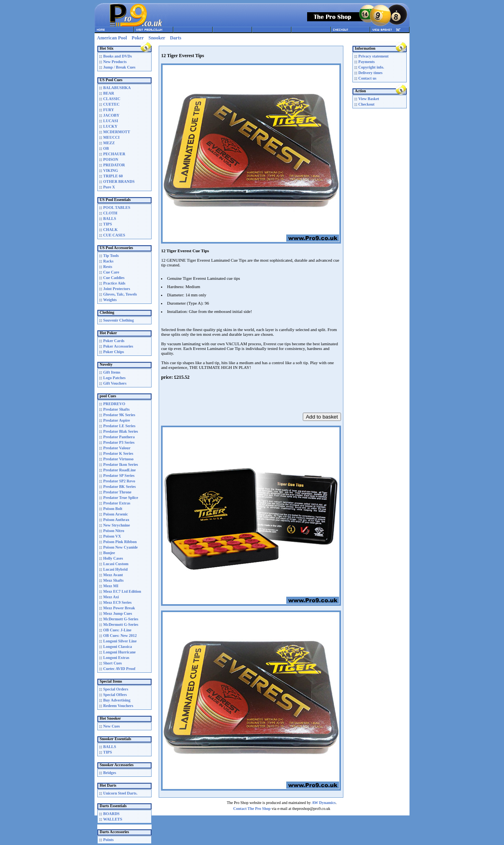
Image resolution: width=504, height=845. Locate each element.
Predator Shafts (116, 409)
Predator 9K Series (119, 415)
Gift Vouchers (115, 383)
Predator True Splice (121, 498)
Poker (138, 38)
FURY (108, 110)
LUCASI (111, 121)
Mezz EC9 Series (117, 602)
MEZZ (109, 143)
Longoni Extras (116, 658)
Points (108, 840)
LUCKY (110, 126)
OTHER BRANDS (119, 181)
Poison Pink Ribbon (120, 542)
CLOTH (110, 213)
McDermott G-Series (121, 619)
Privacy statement (373, 56)
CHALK (110, 230)
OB (106, 148)
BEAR (109, 93)
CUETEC (111, 104)
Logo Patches (114, 378)
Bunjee (109, 553)
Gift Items (112, 372)
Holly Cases (113, 558)
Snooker (157, 38)
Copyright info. (371, 67)
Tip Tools (111, 256)
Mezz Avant (113, 575)
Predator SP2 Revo (119, 481)
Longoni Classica (118, 647)
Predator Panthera (119, 437)
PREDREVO (114, 404)
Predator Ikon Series (121, 464)
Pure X (109, 187)
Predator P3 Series (119, 442)
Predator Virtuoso (118, 459)
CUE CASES (114, 235)
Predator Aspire (117, 420)
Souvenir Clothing (119, 320)
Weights (110, 300)
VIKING (111, 170)
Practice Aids (114, 283)
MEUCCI (111, 137)
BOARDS (111, 814)
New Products (115, 62)
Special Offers (115, 695)
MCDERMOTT (117, 132)
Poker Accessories (118, 346)
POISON (111, 159)
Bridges (110, 773)
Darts (176, 38)
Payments (367, 62)
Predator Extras (117, 503)
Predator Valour (117, 448)
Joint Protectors (117, 289)
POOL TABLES (117, 208)
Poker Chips (114, 352)
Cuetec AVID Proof (119, 669)
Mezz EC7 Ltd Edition (122, 591)
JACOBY (111, 115)
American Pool (112, 38)
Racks (108, 261)
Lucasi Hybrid (115, 569)
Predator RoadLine (120, 470)
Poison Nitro (114, 531)
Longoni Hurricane (120, 652)
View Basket (369, 99)
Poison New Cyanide (120, 547)
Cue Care (111, 272)
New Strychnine (117, 525)
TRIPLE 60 (113, 176)
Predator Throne (117, 492)
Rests (108, 267)
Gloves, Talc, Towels (120, 294)
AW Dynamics (324, 803)
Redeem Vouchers (118, 706)
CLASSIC (112, 99)
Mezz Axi (111, 597)
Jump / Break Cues (119, 67)
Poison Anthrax (116, 520)
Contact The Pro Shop (252, 809)
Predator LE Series (119, 426)
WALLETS (113, 819)
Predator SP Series (119, 476)
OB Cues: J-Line (117, 630)
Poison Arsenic (116, 514)
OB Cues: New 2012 (120, 636)
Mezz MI (111, 586)
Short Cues (113, 663)
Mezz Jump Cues (118, 613)
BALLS (110, 219)
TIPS (107, 224)
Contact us (367, 78)
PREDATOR (114, 165)
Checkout (366, 104)
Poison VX (112, 536)
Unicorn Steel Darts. (120, 793)
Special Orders (116, 689)
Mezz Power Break (119, 608)
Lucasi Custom (116, 564)
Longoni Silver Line (120, 641)
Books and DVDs (118, 56)
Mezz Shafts (113, 580)
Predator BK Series (120, 487)
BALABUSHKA (117, 88)
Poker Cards (114, 341)
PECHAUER (114, 154)
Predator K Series (118, 453)
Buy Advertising (117, 700)
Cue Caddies (114, 278)
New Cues (112, 726)
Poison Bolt (113, 509)
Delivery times (370, 73)
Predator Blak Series (121, 431)
